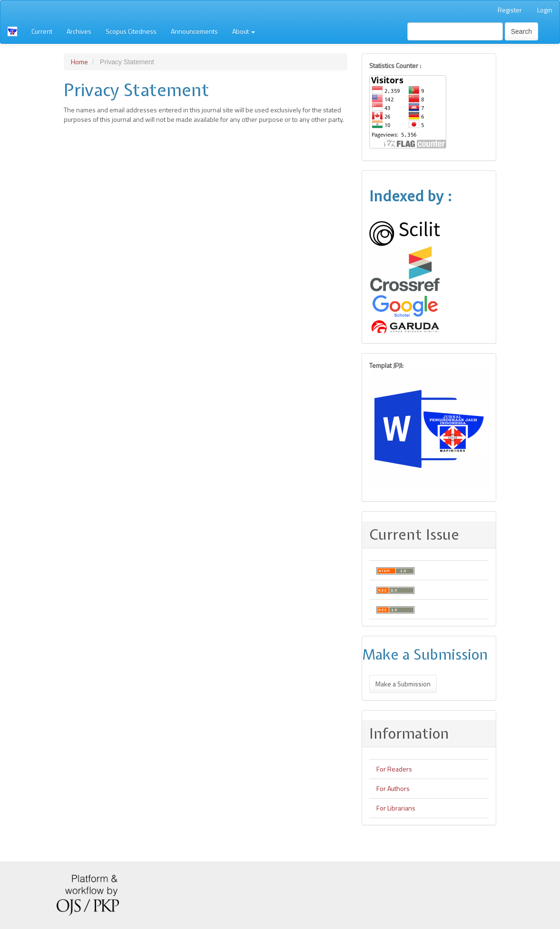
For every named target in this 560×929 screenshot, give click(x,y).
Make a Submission (403, 684)
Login (545, 10)
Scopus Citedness (131, 31)
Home (79, 62)
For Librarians (396, 808)
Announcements (194, 31)
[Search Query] (455, 31)
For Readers (394, 769)
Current (42, 31)
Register (510, 10)
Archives (79, 31)
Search (521, 31)
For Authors (393, 788)
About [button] (244, 31)
